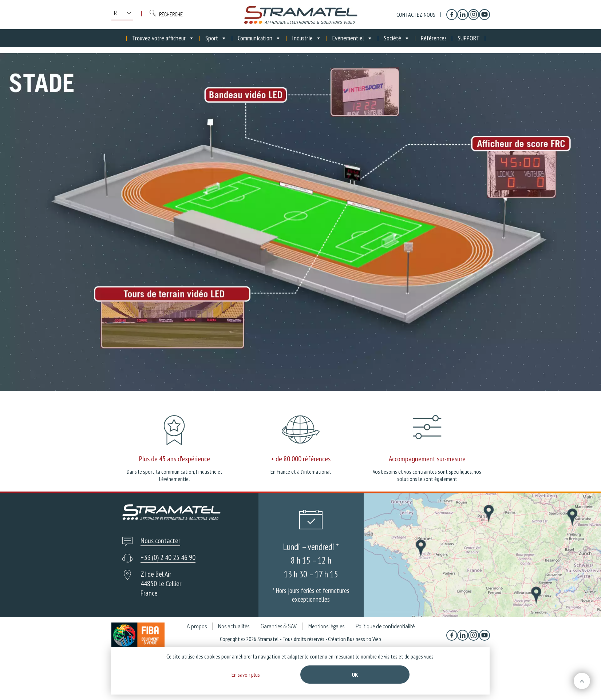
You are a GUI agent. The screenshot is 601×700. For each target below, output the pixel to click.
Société (397, 38)
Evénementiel (353, 38)
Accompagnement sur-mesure (427, 459)
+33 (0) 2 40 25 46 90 (168, 557)
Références (434, 38)
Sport (216, 38)
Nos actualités (234, 626)
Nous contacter (160, 541)
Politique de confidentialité (385, 626)
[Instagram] (474, 15)
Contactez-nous (416, 15)
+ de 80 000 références (301, 459)
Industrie (307, 38)
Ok (355, 675)
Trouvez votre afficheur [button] (163, 38)
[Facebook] (452, 15)
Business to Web (364, 639)
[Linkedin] (463, 15)
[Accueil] (121, 38)
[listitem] (517, 173)
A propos (197, 626)
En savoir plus (246, 675)
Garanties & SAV (279, 626)
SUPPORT (469, 38)
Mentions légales (326, 626)
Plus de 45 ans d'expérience (175, 459)
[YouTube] (485, 15)
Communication (259, 38)
